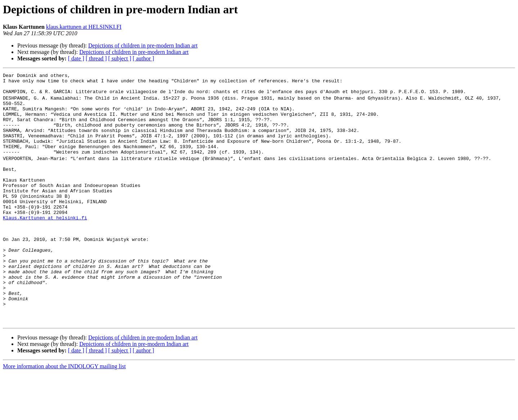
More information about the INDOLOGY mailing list (64, 414)
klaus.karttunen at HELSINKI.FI (84, 27)
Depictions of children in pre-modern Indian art (143, 45)
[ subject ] (120, 58)
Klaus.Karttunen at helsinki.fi (45, 245)
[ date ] (76, 58)
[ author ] (144, 58)
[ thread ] (96, 58)
